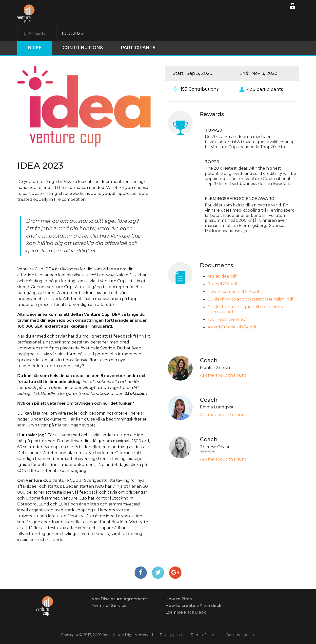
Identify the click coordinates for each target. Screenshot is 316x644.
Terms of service (205, 635)
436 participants (265, 89)
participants (126, 48)
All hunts (37, 33)
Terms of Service (109, 606)
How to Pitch (179, 599)
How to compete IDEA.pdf (233, 292)
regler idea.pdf (222, 276)
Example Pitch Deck (186, 612)
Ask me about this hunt (223, 375)
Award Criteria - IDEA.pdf (232, 327)
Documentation (240, 635)
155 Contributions (200, 89)
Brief (32, 48)
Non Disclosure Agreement (119, 599)
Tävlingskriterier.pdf (227, 319)
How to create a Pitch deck (193, 606)
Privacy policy (171, 635)
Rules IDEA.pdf (222, 284)
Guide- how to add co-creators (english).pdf (250, 299)
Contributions (74, 48)
